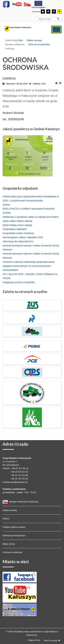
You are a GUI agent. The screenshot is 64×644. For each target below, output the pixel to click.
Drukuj (56, 83)
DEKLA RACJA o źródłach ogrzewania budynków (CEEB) (29, 211)
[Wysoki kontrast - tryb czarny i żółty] (54, 11)
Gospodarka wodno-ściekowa (18, 233)
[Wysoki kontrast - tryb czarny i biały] (48, 11)
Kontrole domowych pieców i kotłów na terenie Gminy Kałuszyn (31, 248)
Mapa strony (9, 544)
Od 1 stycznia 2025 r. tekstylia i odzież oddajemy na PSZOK (30, 276)
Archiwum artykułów (12, 552)
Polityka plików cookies (14, 527)
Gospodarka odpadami (15, 229)
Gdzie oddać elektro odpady (17, 221)
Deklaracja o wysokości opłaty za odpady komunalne (31, 217)
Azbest (6, 205)
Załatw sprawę (34, 40)
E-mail (60, 83)
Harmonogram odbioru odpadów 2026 (23, 237)
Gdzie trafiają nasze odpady (17, 225)
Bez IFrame (28, 158)
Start (20, 40)
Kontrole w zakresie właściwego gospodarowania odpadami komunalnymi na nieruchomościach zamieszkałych (29, 266)
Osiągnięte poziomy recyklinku (19, 282)
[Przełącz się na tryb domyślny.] (43, 11)
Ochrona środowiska (39, 44)
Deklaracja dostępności (14, 535)
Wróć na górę (52, 640)
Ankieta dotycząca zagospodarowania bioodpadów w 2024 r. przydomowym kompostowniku (31, 199)
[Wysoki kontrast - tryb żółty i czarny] (59, 11)
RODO (6, 519)
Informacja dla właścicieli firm (18, 241)
